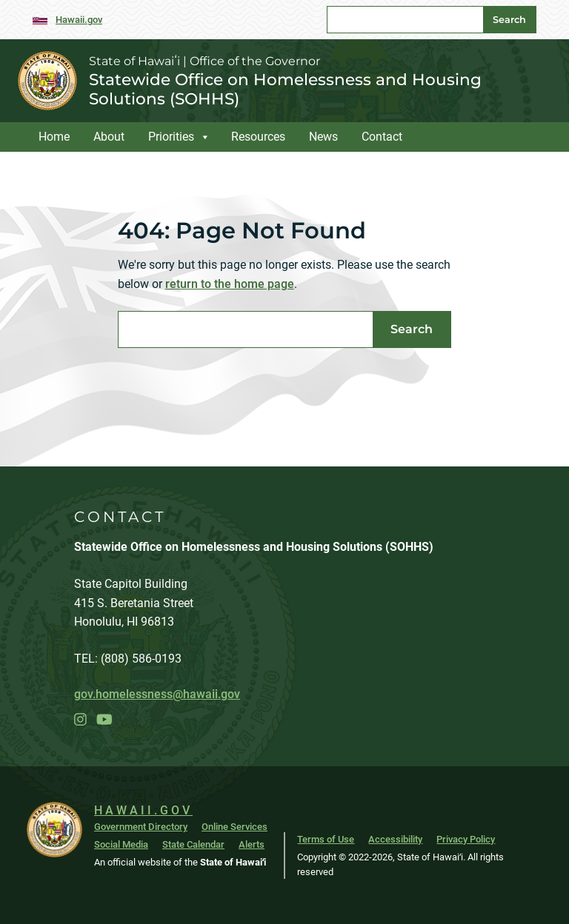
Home (54, 137)
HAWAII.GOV (143, 810)
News (323, 137)
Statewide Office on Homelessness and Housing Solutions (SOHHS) (285, 89)
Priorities (171, 137)
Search (509, 20)
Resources (258, 137)
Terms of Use (326, 839)
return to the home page (230, 284)
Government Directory (141, 827)
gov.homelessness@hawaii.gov (157, 694)
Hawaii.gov (79, 20)
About (109, 137)
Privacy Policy (466, 839)
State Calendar (193, 844)
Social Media (121, 844)
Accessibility (395, 839)
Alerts (252, 844)
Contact (382, 137)
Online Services (234, 827)
